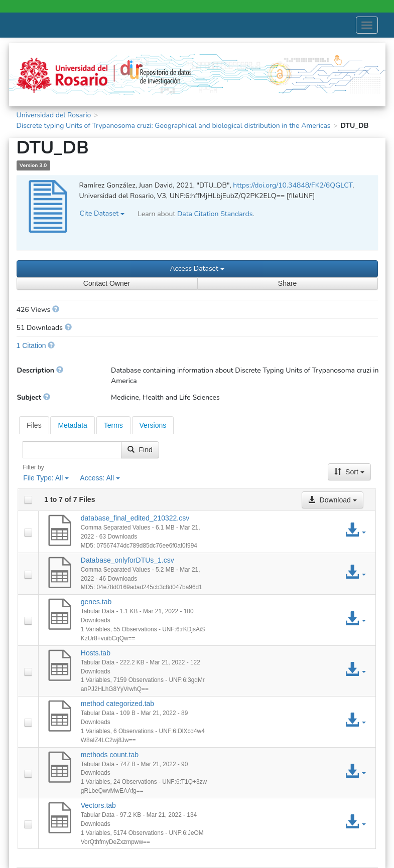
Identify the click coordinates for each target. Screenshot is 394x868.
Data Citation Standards (215, 214)
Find (140, 450)
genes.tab (96, 602)
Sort (349, 472)
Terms (113, 425)
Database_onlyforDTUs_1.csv (127, 560)
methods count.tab (110, 755)
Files (34, 425)
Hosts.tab (96, 653)
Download (332, 500)
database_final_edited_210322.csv (135, 518)
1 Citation (31, 345)
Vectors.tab (98, 805)
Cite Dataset (102, 213)
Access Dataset (197, 269)
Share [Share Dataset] (287, 283)
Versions (153, 425)
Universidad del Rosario (54, 115)
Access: (100, 478)
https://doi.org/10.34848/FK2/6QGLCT (293, 185)
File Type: (46, 478)
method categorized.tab (117, 704)
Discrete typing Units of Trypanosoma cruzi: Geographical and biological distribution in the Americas (174, 126)
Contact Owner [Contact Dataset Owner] (107, 283)
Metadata (72, 425)
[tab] (34, 425)
